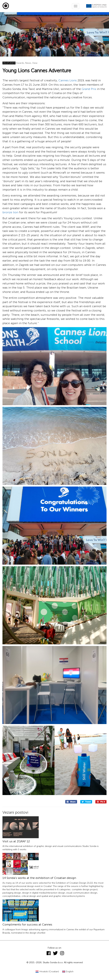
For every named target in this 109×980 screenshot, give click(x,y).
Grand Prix (89, 89)
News (28, 63)
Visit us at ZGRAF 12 (16, 841)
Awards (20, 63)
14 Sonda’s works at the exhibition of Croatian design (39, 878)
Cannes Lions (68, 80)
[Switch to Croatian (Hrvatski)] (47, 972)
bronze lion (10, 212)
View (35, 63)
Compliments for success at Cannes (27, 924)
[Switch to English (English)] (68, 972)
